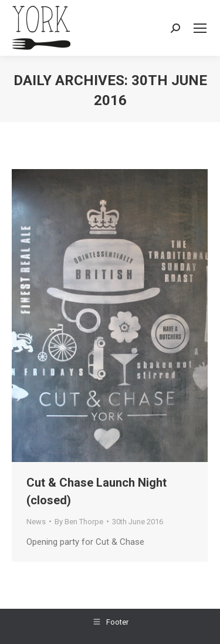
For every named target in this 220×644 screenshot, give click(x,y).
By (79, 522)
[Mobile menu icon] (200, 28)
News (36, 522)
